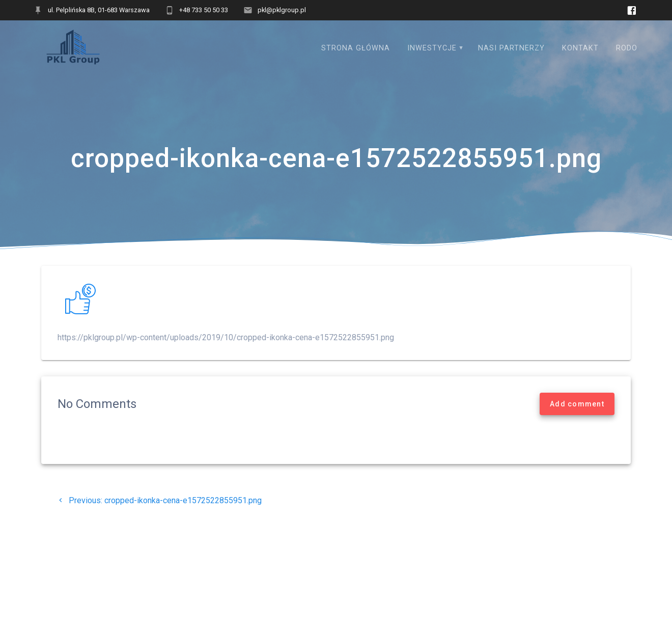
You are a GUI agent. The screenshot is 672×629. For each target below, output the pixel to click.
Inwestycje (432, 48)
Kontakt (580, 48)
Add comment (577, 404)
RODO (627, 48)
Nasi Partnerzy (511, 48)
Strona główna (356, 48)
